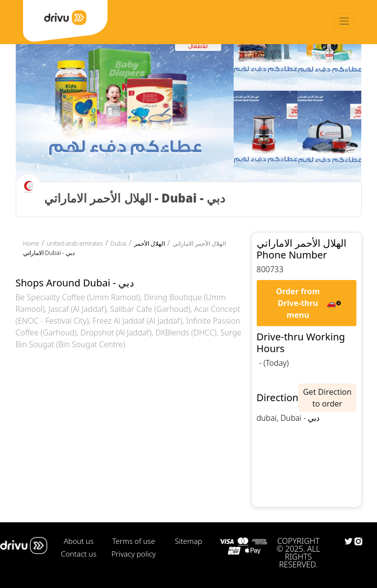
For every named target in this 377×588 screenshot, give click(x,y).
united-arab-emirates (75, 243)
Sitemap (188, 541)
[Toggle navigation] (344, 21)
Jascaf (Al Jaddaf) (78, 309)
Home (31, 243)
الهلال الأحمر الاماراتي (199, 243)
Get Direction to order (327, 398)
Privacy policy (134, 554)
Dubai (118, 243)
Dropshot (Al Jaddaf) (116, 332)
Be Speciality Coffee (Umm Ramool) (78, 297)
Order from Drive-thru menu (298, 303)
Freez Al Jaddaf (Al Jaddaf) (138, 321)
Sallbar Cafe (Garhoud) (150, 309)
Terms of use (134, 541)
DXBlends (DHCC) (186, 332)
